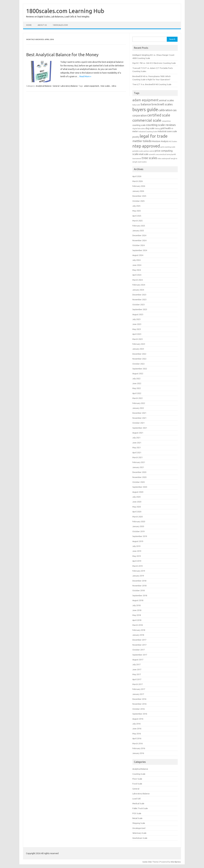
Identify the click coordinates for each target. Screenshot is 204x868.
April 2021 (137, 452)
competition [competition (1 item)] (166, 121)
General (56, 86)
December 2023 (139, 295)
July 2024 (136, 260)
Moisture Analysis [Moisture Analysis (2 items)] (160, 141)
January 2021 (138, 467)
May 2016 (137, 734)
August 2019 (138, 541)
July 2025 (136, 206)
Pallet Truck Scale (140, 808)
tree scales (105, 86)
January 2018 (138, 635)
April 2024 (137, 275)
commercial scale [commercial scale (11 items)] (147, 120)
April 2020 (137, 512)
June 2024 (137, 265)
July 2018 (136, 605)
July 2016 (136, 724)
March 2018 (137, 625)
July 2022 (136, 379)
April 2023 (137, 334)
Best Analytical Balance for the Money (62, 55)
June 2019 (137, 551)
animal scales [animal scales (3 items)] (166, 100)
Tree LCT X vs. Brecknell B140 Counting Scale (152, 84)
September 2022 (140, 369)
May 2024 (137, 270)
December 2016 (139, 699)
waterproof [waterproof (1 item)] (166, 158)
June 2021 (137, 443)
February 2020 (139, 521)
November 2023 (139, 299)
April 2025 (137, 216)
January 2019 (138, 576)
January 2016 (138, 753)
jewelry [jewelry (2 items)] (136, 137)
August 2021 (138, 433)
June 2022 (137, 383)
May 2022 (137, 388)
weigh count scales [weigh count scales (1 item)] (139, 162)
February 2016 (139, 748)
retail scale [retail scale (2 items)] (143, 154)
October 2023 (138, 305)
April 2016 (137, 738)
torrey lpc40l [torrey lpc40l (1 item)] (171, 154)
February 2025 (139, 226)
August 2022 (138, 373)
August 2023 (138, 314)
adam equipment (92, 86)
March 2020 (137, 517)
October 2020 (138, 482)
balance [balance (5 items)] (146, 104)
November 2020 (139, 477)
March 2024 (137, 280)
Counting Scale (139, 774)
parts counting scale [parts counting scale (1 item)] (168, 147)
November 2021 (139, 418)
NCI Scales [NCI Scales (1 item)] (173, 141)
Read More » (85, 76)
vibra (114, 86)
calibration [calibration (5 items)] (165, 110)
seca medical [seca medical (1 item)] (161, 154)
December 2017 (139, 640)
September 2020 (140, 487)
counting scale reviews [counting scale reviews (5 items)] (161, 125)
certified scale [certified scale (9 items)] (159, 115)
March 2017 (137, 684)
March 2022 (137, 398)
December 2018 (139, 581)
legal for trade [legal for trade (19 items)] (154, 136)
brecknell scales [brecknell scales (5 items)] (162, 104)
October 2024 (138, 245)
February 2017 (139, 689)
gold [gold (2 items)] (162, 128)
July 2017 (136, 664)
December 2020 (139, 472)
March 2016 (137, 743)
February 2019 (139, 571)
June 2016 (137, 729)
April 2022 (137, 393)
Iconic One (147, 862)
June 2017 (137, 669)
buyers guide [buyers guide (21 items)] (145, 110)
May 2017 (137, 674)
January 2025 (138, 231)
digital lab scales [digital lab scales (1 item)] (139, 129)
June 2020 (137, 502)
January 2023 (138, 349)
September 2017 (140, 655)
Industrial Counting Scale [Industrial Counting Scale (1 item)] (148, 132)
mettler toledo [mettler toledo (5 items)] (142, 141)
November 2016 (139, 704)
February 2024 (139, 285)
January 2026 (138, 191)
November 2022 (139, 359)
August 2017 (138, 660)
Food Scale (137, 784)
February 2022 (139, 403)
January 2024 (138, 290)
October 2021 (138, 423)
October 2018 (138, 590)
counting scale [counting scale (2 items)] (139, 125)
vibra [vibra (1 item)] (160, 158)
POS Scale (137, 813)
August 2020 (138, 492)
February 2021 (139, 462)
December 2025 (139, 196)
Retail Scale (137, 818)
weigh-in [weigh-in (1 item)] (174, 158)
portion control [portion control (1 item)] (149, 151)
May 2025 (137, 211)
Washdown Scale (140, 838)
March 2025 (137, 221)
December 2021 (139, 413)
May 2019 (137, 556)
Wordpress (176, 862)
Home (29, 25)
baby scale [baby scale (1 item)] (136, 105)
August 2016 (138, 719)
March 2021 (137, 457)
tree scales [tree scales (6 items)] (150, 158)
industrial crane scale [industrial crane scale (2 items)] (167, 131)
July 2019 (136, 546)
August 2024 (138, 255)
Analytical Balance (44, 86)
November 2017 (139, 645)
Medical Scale (138, 803)
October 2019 (138, 531)
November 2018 (139, 586)
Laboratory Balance (69, 86)
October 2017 (138, 650)
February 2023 (139, 344)
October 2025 (138, 201)
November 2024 (139, 240)
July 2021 (136, 438)
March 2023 (137, 339)
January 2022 (138, 408)
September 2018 (140, 595)
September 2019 (140, 536)
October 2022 (138, 364)
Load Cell (136, 799)
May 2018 (137, 615)
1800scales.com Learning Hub (65, 11)
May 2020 (137, 507)
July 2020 (136, 497)
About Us (42, 25)
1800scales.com (60, 25)
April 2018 (137, 620)
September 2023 (140, 309)
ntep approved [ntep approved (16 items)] (146, 146)
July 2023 (136, 319)
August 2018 (138, 600)
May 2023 (137, 329)
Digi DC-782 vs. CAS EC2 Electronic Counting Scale (154, 63)
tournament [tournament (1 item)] (137, 158)
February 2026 (139, 186)
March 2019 (137, 566)
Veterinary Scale (139, 833)
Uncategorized (139, 828)
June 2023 (137, 324)
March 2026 (137, 181)
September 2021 (140, 428)
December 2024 (139, 235)
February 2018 (139, 630)
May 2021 (137, 447)
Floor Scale (137, 779)
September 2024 (140, 250)
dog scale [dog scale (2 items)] (150, 128)
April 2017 (137, 679)
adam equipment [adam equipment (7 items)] (145, 100)
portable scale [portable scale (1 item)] (138, 151)
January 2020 (138, 526)
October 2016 (138, 709)
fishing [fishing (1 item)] (157, 129)
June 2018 (137, 610)
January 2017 (138, 694)
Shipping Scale (139, 823)
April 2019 (137, 561)
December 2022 (139, 354)
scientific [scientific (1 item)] (152, 154)
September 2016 (140, 714)
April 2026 (137, 176)
